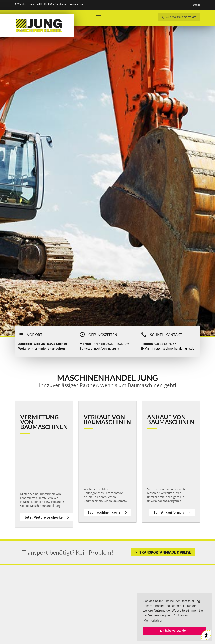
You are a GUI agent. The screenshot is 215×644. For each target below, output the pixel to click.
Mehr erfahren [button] (153, 621)
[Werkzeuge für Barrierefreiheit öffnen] (206, 635)
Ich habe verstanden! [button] (174, 631)
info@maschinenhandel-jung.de (173, 348)
